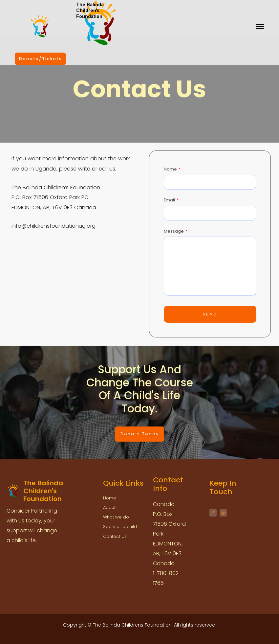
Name (171, 169)
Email (170, 200)
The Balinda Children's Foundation (90, 10)
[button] (260, 26)
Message (174, 231)
